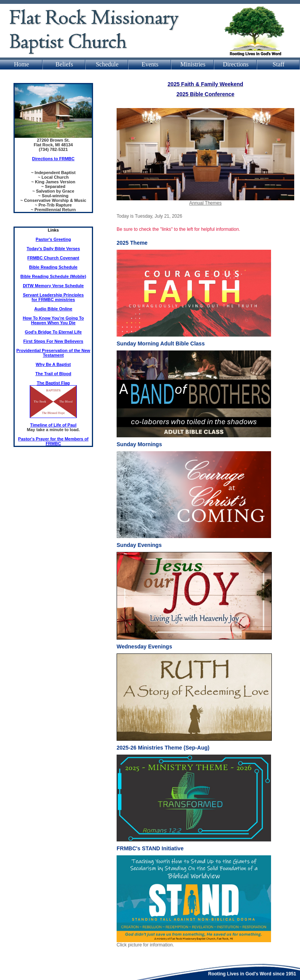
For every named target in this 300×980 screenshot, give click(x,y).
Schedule (107, 64)
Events (150, 64)
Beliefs (64, 64)
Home (21, 64)
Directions (236, 64)
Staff (279, 64)
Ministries (193, 64)
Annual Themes (205, 203)
